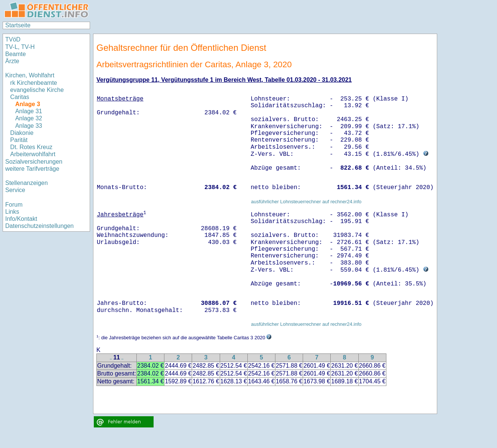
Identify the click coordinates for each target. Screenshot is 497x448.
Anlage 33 (29, 126)
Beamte (16, 54)
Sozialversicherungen (34, 162)
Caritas (20, 97)
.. (111, 358)
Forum (14, 205)
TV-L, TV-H (20, 47)
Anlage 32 (29, 118)
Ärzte (12, 61)
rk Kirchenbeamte (33, 83)
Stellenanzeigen (27, 183)
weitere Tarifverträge (32, 169)
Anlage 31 (29, 111)
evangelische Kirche (37, 90)
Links (12, 212)
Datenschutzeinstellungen (39, 226)
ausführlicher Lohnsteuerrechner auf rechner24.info (306, 202)
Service (15, 190)
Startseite (18, 25)
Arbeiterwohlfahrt (33, 154)
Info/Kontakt (21, 219)
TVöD (13, 39)
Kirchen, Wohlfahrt (30, 75)
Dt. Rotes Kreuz (31, 147)
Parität (19, 140)
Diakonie (22, 133)
